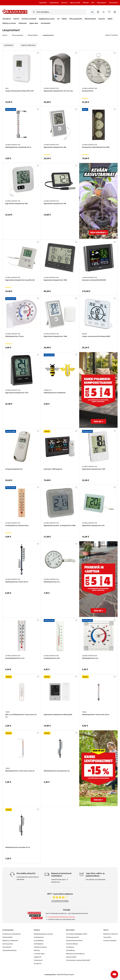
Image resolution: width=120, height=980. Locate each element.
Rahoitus (37, 950)
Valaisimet (23, 23)
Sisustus (102, 19)
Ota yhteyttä (7, 947)
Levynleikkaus (39, 940)
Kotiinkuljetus (39, 944)
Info (93, 3)
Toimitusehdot (7, 937)
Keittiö (16, 19)
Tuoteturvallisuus (72, 944)
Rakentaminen (90, 19)
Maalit (64, 19)
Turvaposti (38, 963)
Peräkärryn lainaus (40, 947)
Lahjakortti (38, 957)
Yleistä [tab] (106, 930)
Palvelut (86, 3)
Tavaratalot (113, 3)
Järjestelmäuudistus (9, 950)
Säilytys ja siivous (9, 23)
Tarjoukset (43, 3)
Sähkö (110, 19)
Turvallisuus (70, 947)
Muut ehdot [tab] (70, 930)
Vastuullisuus (71, 950)
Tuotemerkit (46, 23)
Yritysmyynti (102, 3)
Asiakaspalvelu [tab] (8, 930)
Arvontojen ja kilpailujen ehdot (77, 934)
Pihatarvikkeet (33, 35)
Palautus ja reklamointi (10, 940)
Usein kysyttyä (7, 944)
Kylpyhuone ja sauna (47, 19)
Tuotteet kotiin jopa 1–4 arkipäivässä (59, 881)
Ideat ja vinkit (75, 3)
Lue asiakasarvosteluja (60, 901)
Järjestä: (28, 45)
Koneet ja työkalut (29, 19)
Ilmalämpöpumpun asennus (43, 934)
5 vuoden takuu (39, 954)
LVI (58, 19)
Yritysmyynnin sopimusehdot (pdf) (78, 960)
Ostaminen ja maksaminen (11, 934)
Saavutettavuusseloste (74, 940)
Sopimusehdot (71, 957)
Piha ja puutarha (76, 19)
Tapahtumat (54, 3)
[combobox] (59, 12)
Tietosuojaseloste (72, 937)
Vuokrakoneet (39, 937)
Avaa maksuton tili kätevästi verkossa (62, 917)
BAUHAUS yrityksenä (111, 934)
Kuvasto (64, 3)
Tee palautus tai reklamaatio (96, 879)
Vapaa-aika (34, 23)
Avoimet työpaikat (110, 940)
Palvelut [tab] (37, 930)
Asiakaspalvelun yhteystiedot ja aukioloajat (28, 878)
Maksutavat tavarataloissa (75, 954)
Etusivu (5, 35)
